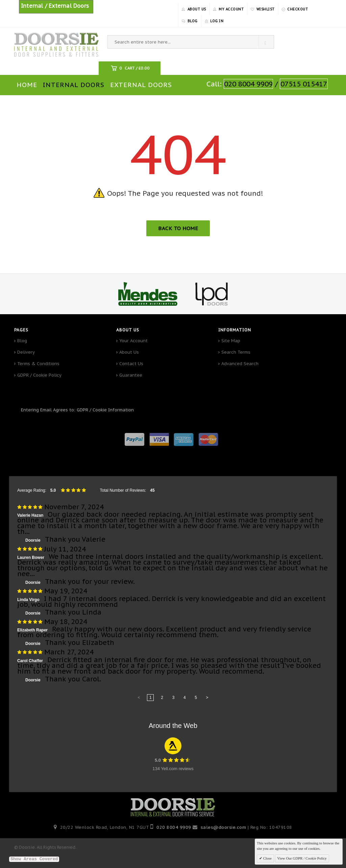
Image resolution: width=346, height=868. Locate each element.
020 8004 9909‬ (174, 827)
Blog (22, 341)
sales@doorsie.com (224, 827)
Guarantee (131, 375)
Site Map (231, 341)
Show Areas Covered (34, 859)
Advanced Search (240, 364)
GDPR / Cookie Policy (39, 375)
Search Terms (236, 352)
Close (267, 858)
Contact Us (131, 364)
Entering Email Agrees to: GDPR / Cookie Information (77, 410)
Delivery (26, 352)
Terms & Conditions (38, 364)
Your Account (133, 341)
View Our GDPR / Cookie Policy (302, 858)
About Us (129, 352)
